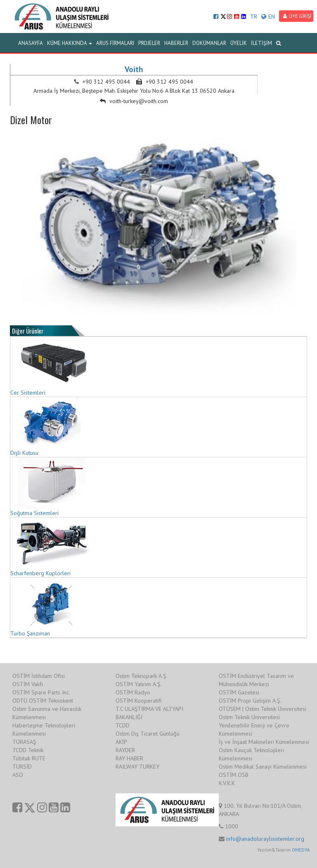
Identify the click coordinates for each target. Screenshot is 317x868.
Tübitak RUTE (29, 758)
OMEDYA (301, 850)
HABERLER (176, 43)
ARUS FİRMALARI (115, 43)
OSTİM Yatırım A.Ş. (138, 684)
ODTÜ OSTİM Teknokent (43, 701)
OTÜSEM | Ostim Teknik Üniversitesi (263, 709)
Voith (134, 69)
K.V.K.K (227, 783)
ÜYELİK (239, 43)
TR (254, 16)
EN (268, 16)
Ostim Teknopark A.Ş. (141, 676)
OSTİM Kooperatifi (139, 701)
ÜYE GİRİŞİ (297, 16)
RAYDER (125, 750)
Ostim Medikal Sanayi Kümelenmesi (263, 767)
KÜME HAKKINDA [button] (70, 43)
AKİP (121, 742)
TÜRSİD (22, 767)
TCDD (123, 725)
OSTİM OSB (234, 775)
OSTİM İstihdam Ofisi (39, 676)
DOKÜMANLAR (209, 43)
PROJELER (149, 43)
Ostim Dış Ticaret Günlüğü (148, 734)
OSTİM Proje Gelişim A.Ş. (250, 701)
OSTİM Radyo (133, 692)
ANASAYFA (31, 43)
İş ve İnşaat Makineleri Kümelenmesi (264, 742)
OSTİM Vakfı (28, 684)
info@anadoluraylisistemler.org (265, 839)
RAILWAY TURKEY (137, 767)
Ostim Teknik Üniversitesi (249, 717)
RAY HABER (129, 758)
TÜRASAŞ (24, 742)
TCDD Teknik (28, 750)
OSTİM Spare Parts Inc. (41, 692)
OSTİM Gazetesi (239, 692)
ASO (18, 775)
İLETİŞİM (261, 43)
